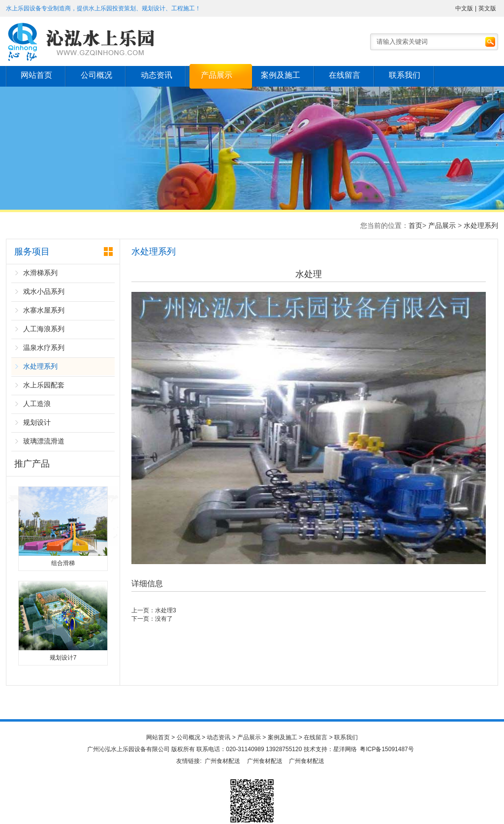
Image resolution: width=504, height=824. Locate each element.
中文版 (464, 8)
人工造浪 (37, 404)
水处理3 (166, 610)
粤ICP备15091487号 (387, 749)
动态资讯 (160, 75)
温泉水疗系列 (44, 348)
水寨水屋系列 (44, 310)
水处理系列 (481, 225)
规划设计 (37, 422)
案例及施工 (287, 75)
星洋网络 (345, 749)
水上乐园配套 (44, 385)
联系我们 (414, 75)
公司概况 (98, 75)
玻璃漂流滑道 (44, 441)
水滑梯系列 (40, 273)
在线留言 (352, 75)
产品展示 (221, 75)
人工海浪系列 (44, 329)
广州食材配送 (222, 761)
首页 (415, 225)
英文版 (487, 8)
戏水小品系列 (44, 291)
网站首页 (37, 75)
